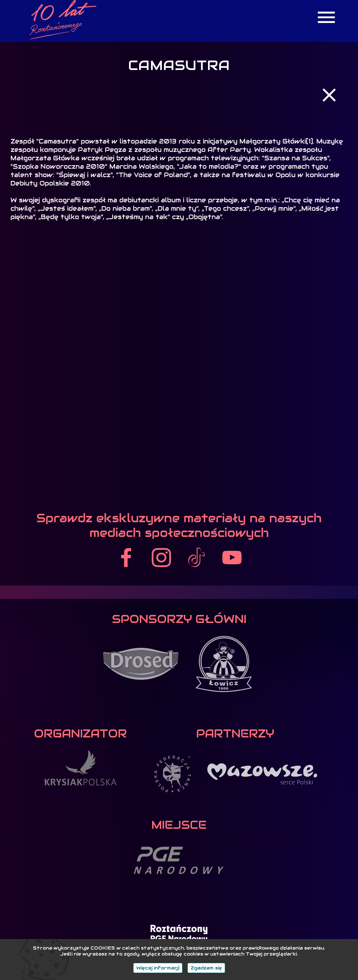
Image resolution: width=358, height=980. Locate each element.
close (329, 95)
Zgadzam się (206, 968)
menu (326, 17)
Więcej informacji (158, 968)
